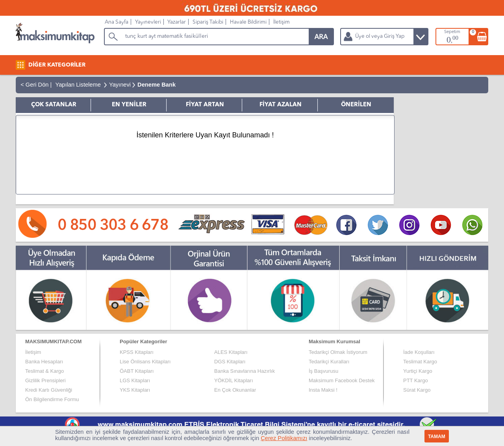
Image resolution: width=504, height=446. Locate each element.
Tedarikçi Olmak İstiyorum (338, 352)
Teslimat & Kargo (44, 371)
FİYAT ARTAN (205, 105)
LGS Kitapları (135, 380)
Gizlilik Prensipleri (45, 380)
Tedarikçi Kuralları (329, 362)
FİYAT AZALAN (281, 105)
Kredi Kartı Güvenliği (49, 390)
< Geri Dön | (34, 85)
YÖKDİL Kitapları (234, 380)
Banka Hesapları (44, 362)
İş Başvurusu (323, 371)
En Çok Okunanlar (235, 390)
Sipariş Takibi (208, 22)
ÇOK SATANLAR (54, 105)
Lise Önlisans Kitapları (145, 362)
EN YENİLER (129, 105)
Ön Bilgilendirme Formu (52, 399)
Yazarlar (177, 22)
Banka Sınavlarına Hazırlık (245, 371)
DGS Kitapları (230, 362)
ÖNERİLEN (356, 105)
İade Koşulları (419, 352)
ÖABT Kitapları (137, 371)
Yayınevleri (148, 22)
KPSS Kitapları (137, 352)
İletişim (282, 22)
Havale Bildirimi (248, 22)
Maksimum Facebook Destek (342, 380)
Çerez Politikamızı (284, 438)
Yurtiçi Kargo (418, 371)
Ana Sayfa (117, 22)
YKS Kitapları (135, 390)
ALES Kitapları (231, 352)
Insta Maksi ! (323, 390)
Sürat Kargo (417, 390)
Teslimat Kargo (420, 362)
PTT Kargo (416, 380)
